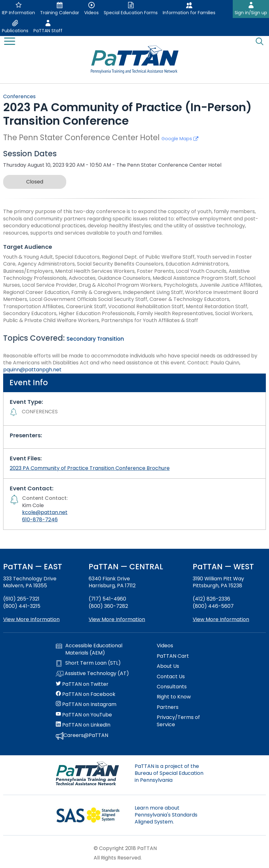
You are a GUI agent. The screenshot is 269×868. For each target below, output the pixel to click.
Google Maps (180, 139)
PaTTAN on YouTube (84, 715)
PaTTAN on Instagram (86, 704)
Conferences (19, 96)
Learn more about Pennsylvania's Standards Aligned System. (166, 815)
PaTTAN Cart (173, 656)
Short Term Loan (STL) (88, 663)
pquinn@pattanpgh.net (32, 370)
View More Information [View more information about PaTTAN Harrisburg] (117, 619)
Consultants (172, 687)
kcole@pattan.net (45, 512)
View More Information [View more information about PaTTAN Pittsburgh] (221, 619)
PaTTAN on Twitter (82, 684)
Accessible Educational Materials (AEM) (89, 649)
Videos (165, 646)
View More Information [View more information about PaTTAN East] (31, 619)
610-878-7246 (40, 520)
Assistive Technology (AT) (92, 674)
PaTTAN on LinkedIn (83, 725)
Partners (168, 707)
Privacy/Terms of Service (178, 721)
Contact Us (171, 677)
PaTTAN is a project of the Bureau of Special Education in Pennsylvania (169, 773)
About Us (168, 666)
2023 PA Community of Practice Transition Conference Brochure (90, 468)
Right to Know (174, 697)
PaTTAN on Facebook (86, 694)
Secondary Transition (95, 339)
